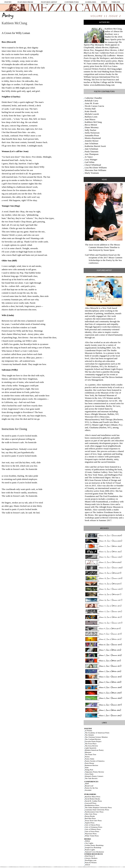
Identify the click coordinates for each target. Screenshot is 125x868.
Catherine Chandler (93, 98)
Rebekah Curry (91, 101)
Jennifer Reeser (92, 141)
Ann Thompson (92, 154)
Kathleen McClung (113, 29)
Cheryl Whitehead (93, 165)
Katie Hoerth (90, 111)
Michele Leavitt (92, 114)
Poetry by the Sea (114, 260)
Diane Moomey (92, 127)
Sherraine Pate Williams (95, 170)
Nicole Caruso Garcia (94, 106)
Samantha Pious (92, 135)
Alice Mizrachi (91, 308)
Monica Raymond (93, 138)
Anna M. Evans (92, 103)
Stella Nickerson (92, 133)
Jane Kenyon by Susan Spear (101, 250)
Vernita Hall (90, 109)
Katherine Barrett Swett (95, 146)
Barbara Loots (91, 117)
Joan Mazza (90, 119)
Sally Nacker (90, 130)
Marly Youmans (92, 173)
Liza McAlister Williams (96, 168)
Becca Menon (91, 125)
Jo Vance (89, 157)
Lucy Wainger (91, 159)
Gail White (90, 162)
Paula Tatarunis (91, 151)
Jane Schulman (91, 143)
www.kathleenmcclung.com (102, 85)
